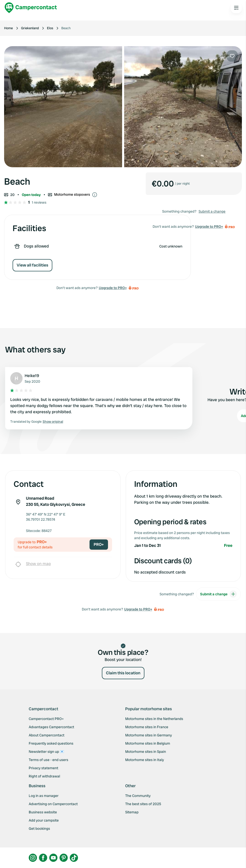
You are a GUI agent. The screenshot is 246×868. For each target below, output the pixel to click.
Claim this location (123, 673)
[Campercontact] (31, 8)
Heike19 (32, 376)
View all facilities (32, 265)
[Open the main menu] (236, 8)
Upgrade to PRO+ (113, 288)
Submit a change (212, 211)
